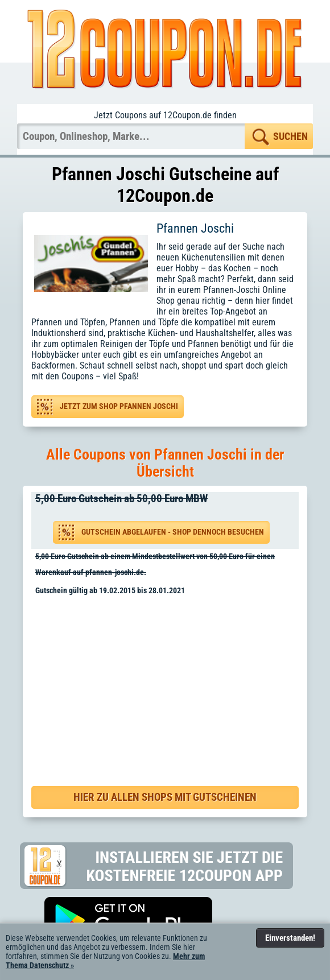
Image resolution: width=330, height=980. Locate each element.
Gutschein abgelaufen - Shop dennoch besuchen (173, 532)
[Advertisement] (169, 681)
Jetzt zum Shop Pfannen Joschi (119, 406)
